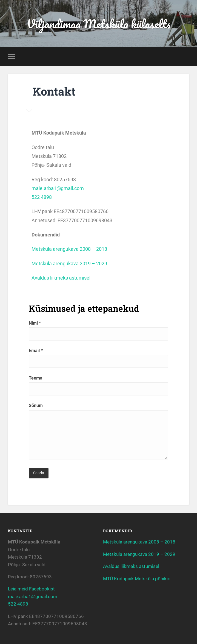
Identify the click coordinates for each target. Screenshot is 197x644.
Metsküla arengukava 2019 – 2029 (69, 264)
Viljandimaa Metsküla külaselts (99, 23)
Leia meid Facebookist (31, 589)
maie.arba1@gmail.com (58, 188)
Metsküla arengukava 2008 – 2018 (69, 249)
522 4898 (42, 197)
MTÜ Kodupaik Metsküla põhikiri (137, 579)
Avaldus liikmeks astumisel (61, 278)
